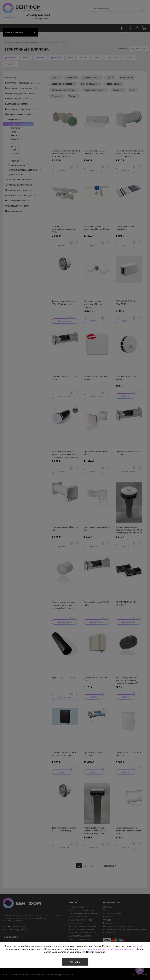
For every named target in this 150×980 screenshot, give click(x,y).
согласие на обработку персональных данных (111, 949)
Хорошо (75, 962)
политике (138, 946)
